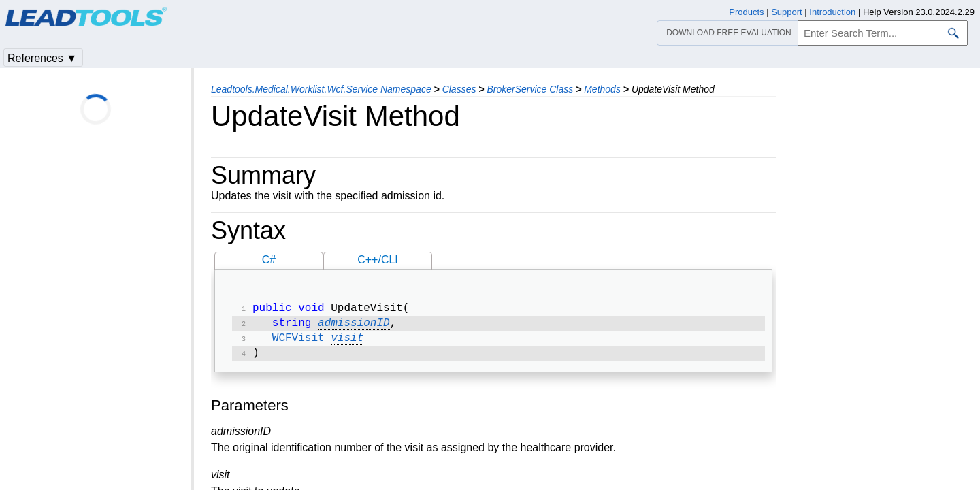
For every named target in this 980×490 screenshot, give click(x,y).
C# (269, 260)
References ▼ (42, 58)
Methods (602, 89)
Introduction (832, 12)
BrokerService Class (530, 89)
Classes (459, 89)
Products (746, 12)
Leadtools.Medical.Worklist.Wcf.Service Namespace (321, 89)
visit (347, 342)
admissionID (354, 326)
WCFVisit (298, 342)
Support (787, 12)
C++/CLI (378, 260)
